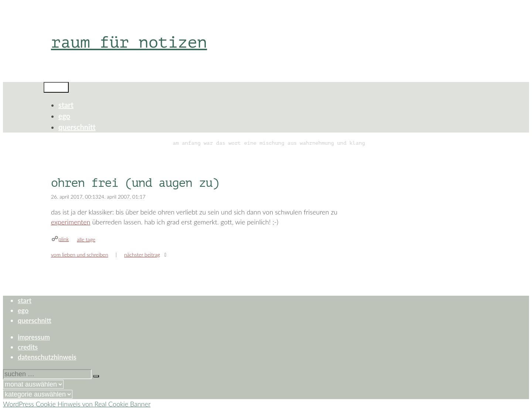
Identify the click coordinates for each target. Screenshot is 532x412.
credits (28, 347)
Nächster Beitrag (142, 255)
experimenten (71, 222)
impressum (34, 337)
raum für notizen (129, 42)
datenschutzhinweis (47, 357)
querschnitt (77, 127)
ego (64, 116)
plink (64, 239)
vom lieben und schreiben (80, 255)
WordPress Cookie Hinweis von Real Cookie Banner (77, 404)
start (66, 105)
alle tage (86, 239)
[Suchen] (96, 376)
